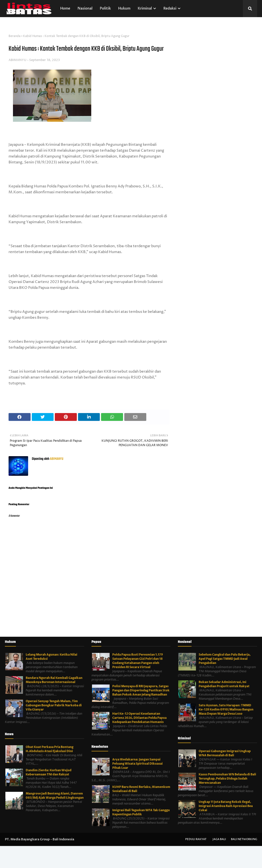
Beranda (15, 36)
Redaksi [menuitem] (170, 8)
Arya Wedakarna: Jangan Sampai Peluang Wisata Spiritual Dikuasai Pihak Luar (137, 764)
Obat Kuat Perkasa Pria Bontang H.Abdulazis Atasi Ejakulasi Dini (50, 749)
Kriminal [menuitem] (145, 8)
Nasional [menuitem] (85, 8)
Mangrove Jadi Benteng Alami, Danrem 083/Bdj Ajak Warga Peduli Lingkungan (55, 796)
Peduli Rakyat (196, 839)
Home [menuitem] (65, 8)
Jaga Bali (219, 839)
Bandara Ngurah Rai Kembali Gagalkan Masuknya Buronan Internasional (54, 680)
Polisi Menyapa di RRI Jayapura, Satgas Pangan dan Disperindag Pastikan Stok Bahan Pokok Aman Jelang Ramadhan (141, 690)
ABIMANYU (17, 60)
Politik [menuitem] (105, 8)
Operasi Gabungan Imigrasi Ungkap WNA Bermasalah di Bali (225, 753)
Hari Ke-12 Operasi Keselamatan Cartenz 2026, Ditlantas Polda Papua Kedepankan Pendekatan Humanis (139, 718)
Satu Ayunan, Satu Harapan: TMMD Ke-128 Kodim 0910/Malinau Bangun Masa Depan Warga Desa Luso (226, 709)
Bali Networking (244, 839)
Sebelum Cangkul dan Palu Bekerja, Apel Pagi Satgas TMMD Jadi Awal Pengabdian (225, 659)
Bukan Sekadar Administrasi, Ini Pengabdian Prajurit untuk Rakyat (224, 684)
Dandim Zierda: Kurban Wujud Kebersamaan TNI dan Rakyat (49, 772)
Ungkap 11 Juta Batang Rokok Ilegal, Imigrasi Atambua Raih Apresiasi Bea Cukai (226, 806)
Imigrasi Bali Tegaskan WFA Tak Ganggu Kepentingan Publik (141, 812)
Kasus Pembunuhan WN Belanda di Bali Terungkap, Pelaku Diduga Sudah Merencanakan (227, 779)
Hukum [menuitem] (124, 8)
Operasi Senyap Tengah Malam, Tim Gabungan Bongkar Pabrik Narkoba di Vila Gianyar (54, 705)
